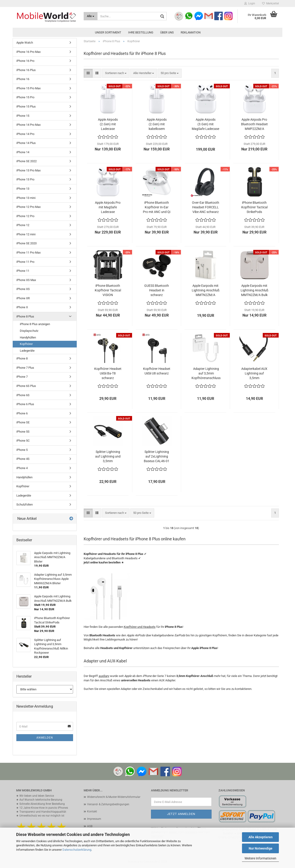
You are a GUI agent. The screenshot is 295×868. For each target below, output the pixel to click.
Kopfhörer (26, 344)
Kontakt (92, 811)
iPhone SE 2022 (27, 161)
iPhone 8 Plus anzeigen (35, 324)
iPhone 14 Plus (26, 143)
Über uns (167, 32)
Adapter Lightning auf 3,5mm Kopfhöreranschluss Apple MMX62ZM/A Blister (206, 374)
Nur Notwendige (261, 848)
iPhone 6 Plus (25, 404)
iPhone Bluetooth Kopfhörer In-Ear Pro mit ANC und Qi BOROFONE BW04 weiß (157, 207)
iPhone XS (23, 289)
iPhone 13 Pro (25, 179)
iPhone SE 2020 (27, 243)
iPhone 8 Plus (25, 316)
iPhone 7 (22, 377)
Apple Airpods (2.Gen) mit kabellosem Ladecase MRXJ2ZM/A (157, 124)
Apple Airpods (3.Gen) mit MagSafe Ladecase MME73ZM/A (205, 124)
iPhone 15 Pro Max (28, 88)
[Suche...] (91, 16)
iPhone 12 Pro (25, 216)
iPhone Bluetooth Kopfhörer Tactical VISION (108, 290)
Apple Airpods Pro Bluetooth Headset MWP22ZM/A (254, 124)
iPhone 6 (22, 413)
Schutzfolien (25, 504)
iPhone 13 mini (26, 198)
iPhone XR (23, 298)
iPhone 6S (23, 395)
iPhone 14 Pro (25, 134)
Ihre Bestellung (141, 32)
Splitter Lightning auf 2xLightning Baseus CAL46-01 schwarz (157, 457)
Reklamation (191, 32)
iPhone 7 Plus (25, 368)
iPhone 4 (22, 468)
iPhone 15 (23, 116)
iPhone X (22, 307)
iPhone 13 (23, 189)
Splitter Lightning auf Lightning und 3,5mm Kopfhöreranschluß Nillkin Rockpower (108, 457)
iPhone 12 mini (26, 234)
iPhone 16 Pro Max (28, 52)
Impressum (94, 819)
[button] (88, 73)
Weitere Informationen (260, 858)
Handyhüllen (28, 337)
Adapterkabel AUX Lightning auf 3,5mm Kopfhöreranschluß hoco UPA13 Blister (254, 374)
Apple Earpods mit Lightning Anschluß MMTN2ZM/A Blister (206, 290)
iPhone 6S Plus (26, 386)
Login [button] (250, 3)
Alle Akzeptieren (261, 837)
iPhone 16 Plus (26, 70)
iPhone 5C (23, 441)
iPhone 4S (23, 459)
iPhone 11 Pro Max (28, 253)
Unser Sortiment (108, 32)
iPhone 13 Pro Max (28, 170)
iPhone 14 (23, 152)
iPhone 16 (23, 79)
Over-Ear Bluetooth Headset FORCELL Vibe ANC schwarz (206, 207)
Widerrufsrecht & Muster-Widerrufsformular (114, 797)
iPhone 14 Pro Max (28, 125)
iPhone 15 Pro (25, 97)
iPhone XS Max (26, 280)
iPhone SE (23, 422)
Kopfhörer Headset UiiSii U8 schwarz (157, 371)
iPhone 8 (22, 358)
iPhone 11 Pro (25, 262)
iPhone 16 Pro (25, 61)
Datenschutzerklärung (77, 850)
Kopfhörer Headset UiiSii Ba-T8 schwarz (108, 373)
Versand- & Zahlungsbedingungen (108, 804)
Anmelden (45, 738)
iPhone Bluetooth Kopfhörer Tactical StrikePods (254, 207)
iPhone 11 (23, 271)
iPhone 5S (23, 432)
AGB (90, 826)
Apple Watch (25, 43)
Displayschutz (29, 331)
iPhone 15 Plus (26, 106)
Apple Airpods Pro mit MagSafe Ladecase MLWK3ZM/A (108, 207)
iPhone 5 (22, 450)
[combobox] (116, 73)
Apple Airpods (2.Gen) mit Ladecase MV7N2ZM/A (108, 124)
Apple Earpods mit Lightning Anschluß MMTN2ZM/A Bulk (254, 290)
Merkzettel (270, 3)
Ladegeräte (27, 351)
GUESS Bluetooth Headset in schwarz (157, 290)
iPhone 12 (23, 225)
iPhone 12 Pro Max (28, 207)
